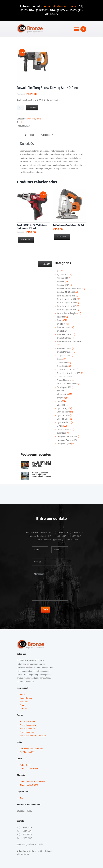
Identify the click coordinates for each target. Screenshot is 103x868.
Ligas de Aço (62, 408)
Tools (38, 119)
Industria (61, 391)
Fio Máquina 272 (64, 387)
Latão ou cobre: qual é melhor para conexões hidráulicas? (41, 464)
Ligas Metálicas (64, 422)
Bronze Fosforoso (65, 334)
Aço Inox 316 (62, 278)
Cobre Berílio (62, 363)
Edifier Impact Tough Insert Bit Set (69, 225)
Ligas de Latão (63, 415)
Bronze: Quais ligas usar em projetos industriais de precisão (41, 475)
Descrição (30, 135)
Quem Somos (26, 698)
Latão (59, 401)
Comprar (32, 107)
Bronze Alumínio (64, 327)
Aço (58, 271)
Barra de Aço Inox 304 (66, 299)
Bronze (60, 320)
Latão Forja (62, 405)
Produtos (24, 702)
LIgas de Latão (63, 419)
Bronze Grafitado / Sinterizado (70, 341)
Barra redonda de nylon (67, 313)
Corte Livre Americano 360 (68, 373)
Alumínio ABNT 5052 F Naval (69, 289)
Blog (22, 705)
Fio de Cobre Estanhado (67, 384)
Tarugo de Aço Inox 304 (67, 436)
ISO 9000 (61, 398)
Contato (23, 709)
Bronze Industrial (64, 349)
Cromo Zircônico (64, 380)
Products (31, 119)
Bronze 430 (62, 324)
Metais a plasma (64, 430)
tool (23, 122)
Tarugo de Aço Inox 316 (67, 440)
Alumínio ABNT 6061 (66, 292)
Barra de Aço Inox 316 (66, 306)
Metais (60, 426)
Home (23, 695)
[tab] (30, 135)
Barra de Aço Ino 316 (66, 296)
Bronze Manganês (65, 352)
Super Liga (61, 433)
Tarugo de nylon (64, 444)
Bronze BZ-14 (63, 331)
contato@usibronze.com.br (59, 6)
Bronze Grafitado (64, 338)
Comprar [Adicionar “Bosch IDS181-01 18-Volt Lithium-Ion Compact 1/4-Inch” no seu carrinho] (26, 240)
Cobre (59, 359)
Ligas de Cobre (63, 412)
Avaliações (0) (47, 135)
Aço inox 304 (62, 275)
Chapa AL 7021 (63, 356)
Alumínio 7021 (63, 285)
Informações (62, 394)
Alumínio (61, 282)
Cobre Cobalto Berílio (66, 370)
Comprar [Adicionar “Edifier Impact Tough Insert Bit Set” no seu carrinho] (62, 237)
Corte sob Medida (65, 377)
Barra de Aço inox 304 (66, 303)
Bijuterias (61, 317)
